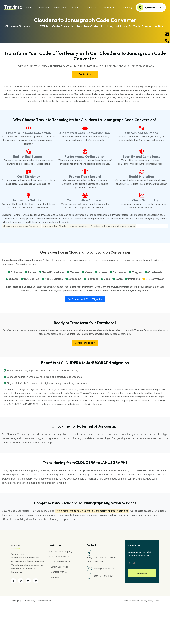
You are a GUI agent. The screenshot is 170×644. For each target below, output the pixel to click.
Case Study (127, 7)
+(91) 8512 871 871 (151, 7)
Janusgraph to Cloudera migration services (65, 227)
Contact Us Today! (85, 344)
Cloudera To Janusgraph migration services (104, 512)
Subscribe (142, 575)
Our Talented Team (61, 563)
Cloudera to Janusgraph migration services (113, 227)
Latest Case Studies (61, 568)
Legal (157, 602)
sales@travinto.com (104, 570)
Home (29, 7)
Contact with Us (59, 573)
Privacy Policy (146, 602)
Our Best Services (60, 558)
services (43, 7)
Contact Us (109, 7)
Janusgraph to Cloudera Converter (21, 227)
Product (76, 7)
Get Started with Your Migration (85, 300)
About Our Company (62, 553)
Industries (59, 7)
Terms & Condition (129, 602)
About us (92, 7)
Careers (55, 578)
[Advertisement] (80, 623)
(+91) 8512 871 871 (104, 577)
